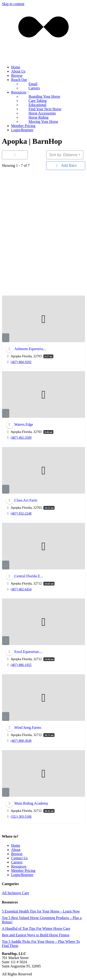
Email (33, 84)
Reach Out (21, 80)
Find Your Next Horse (45, 109)
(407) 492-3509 (21, 438)
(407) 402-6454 (21, 589)
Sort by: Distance (63, 155)
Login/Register (22, 130)
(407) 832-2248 (21, 513)
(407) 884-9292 (21, 362)
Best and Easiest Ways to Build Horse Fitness (36, 935)
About (16, 850)
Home (16, 67)
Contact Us (19, 858)
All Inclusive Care (15, 893)
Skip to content (13, 4)
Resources (21, 92)
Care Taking (38, 101)
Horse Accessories (42, 113)
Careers (34, 88)
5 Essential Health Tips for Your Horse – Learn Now (41, 911)
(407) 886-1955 (21, 665)
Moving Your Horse (43, 122)
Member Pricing (23, 126)
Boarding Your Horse (44, 96)
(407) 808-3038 (21, 741)
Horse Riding (39, 117)
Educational (37, 105)
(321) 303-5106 (21, 816)
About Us (18, 71)
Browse (17, 75)
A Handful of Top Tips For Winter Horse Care (36, 928)
